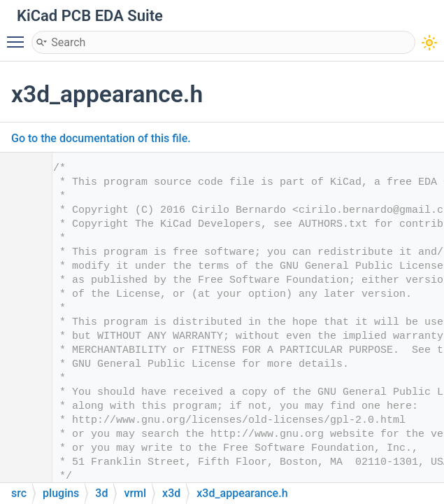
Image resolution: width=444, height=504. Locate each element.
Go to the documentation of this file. (101, 138)
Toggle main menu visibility (19, 36)
